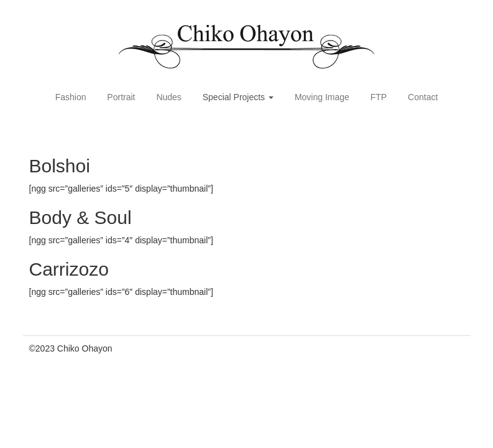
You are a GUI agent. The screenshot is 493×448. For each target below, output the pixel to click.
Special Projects (238, 97)
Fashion (71, 97)
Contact (423, 97)
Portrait (121, 97)
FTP (379, 97)
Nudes (168, 97)
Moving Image (322, 97)
